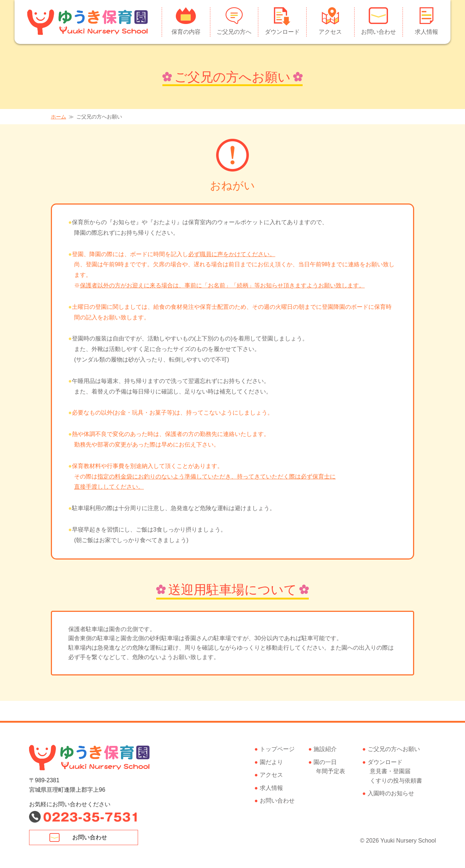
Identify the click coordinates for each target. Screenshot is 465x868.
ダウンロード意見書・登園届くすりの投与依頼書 (395, 771)
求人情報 (426, 32)
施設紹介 (325, 749)
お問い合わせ (379, 32)
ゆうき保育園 (88, 22)
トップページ (277, 749)
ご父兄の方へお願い (394, 749)
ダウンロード (282, 32)
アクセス (330, 32)
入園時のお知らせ (391, 793)
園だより (271, 762)
